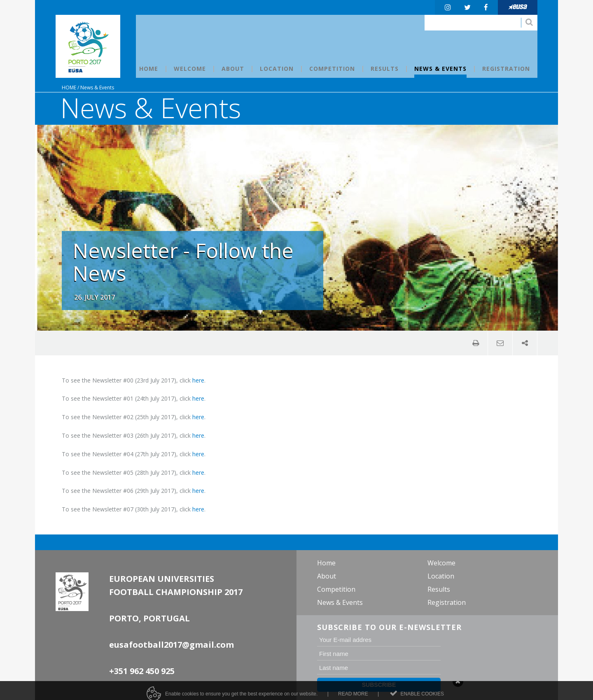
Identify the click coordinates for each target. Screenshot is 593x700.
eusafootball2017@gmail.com (172, 645)
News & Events (97, 87)
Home (69, 87)
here (198, 380)
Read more (353, 697)
